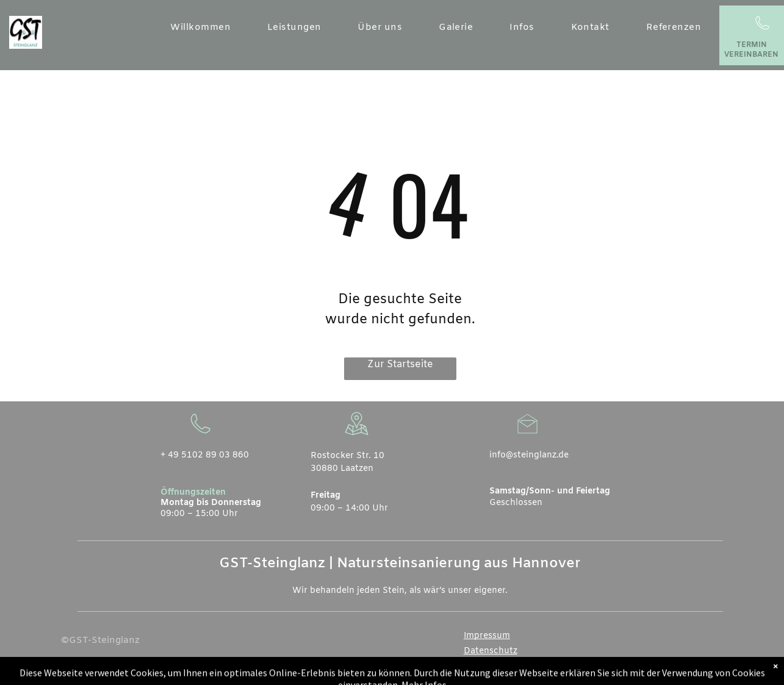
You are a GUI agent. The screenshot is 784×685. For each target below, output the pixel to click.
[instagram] (714, 675)
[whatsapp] (695, 675)
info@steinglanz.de (529, 455)
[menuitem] (200, 28)
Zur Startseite (400, 364)
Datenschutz (491, 651)
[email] (675, 675)
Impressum (487, 636)
